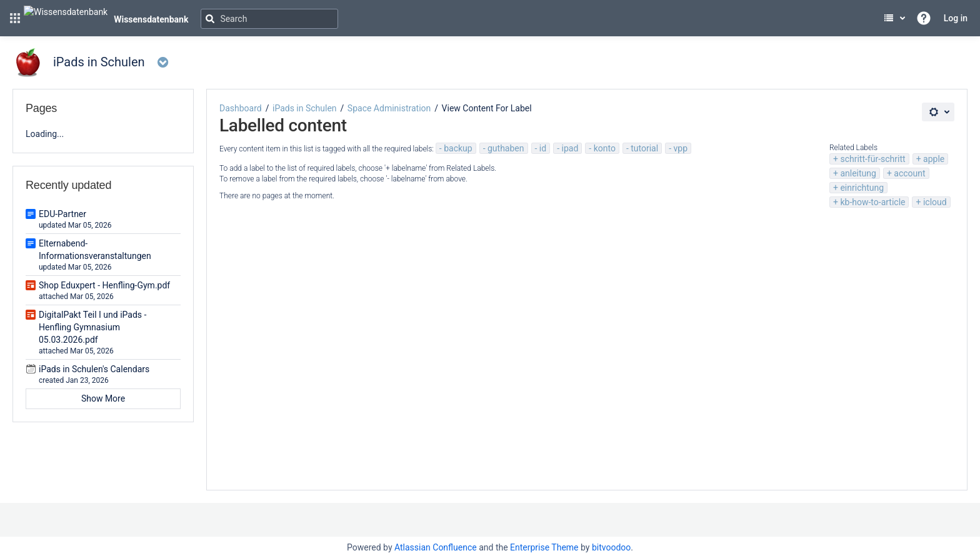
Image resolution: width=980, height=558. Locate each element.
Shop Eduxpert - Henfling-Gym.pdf (104, 285)
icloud (935, 202)
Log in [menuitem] (956, 18)
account (909, 173)
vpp (680, 148)
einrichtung (862, 188)
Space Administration (389, 108)
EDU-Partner (62, 214)
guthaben (506, 148)
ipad (570, 148)
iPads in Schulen (305, 108)
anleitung (858, 173)
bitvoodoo (611, 547)
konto (605, 148)
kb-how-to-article (872, 202)
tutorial (644, 148)
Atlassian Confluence (436, 547)
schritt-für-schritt (872, 159)
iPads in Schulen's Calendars (94, 369)
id (543, 148)
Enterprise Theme (544, 547)
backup (458, 148)
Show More (103, 398)
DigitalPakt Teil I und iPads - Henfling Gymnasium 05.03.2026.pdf (92, 327)
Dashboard (241, 108)
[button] (15, 18)
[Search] (269, 19)
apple (934, 159)
